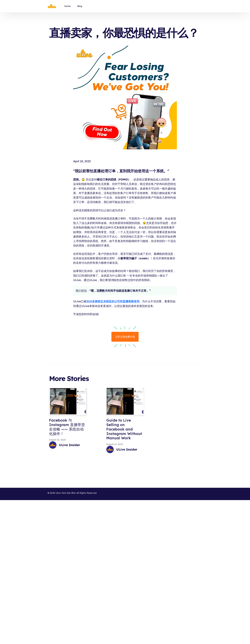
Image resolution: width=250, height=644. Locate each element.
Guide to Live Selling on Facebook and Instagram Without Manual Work (124, 429)
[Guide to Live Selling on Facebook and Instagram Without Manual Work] (125, 401)
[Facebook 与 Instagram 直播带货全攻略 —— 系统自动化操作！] (68, 401)
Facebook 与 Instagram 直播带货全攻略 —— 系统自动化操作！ (67, 427)
